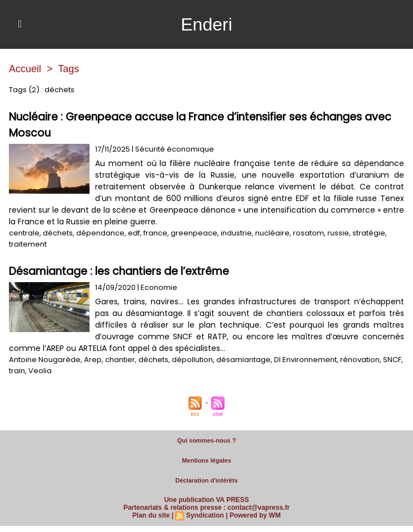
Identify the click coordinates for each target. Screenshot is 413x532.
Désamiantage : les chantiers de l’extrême (119, 271)
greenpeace (194, 233)
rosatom (308, 233)
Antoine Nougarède (45, 360)
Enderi (206, 24)
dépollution (192, 360)
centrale (24, 233)
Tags (68, 69)
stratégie (369, 233)
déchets (58, 233)
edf (134, 233)
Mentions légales (206, 460)
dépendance (100, 233)
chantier (120, 360)
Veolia (40, 371)
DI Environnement (305, 360)
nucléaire (272, 233)
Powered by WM (255, 515)
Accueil (25, 69)
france (155, 233)
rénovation (360, 360)
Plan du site (151, 515)
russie (338, 233)
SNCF (392, 360)
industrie (236, 233)
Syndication (205, 515)
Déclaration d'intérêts (206, 480)
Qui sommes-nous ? (207, 440)
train (17, 371)
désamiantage (243, 360)
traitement (28, 244)
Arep (93, 360)
